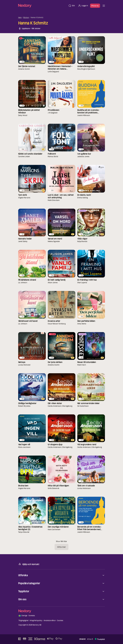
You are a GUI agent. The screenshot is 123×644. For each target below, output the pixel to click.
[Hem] (43, 6)
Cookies (60, 621)
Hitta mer (62, 547)
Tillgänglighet (23, 621)
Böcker (26, 18)
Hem (20, 18)
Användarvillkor (50, 621)
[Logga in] (83, 6)
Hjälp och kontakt (29, 564)
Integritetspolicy (36, 621)
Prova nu (95, 6)
